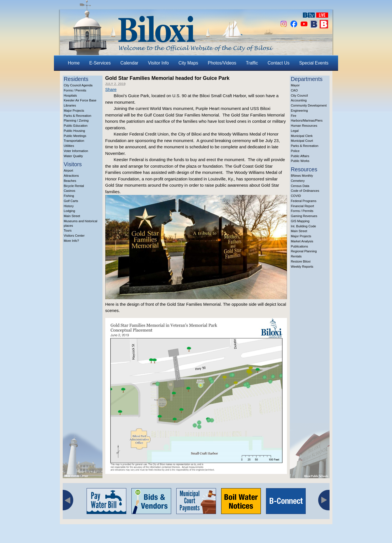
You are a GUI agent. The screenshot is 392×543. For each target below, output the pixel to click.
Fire (294, 116)
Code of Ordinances (305, 191)
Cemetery (298, 181)
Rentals (296, 256)
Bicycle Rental (74, 186)
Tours (68, 230)
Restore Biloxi (301, 261)
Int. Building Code (304, 226)
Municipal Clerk (302, 136)
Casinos (70, 191)
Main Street (72, 216)
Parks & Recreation (78, 116)
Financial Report (303, 206)
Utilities (69, 146)
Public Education (76, 126)
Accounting (299, 100)
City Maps (188, 63)
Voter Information (76, 151)
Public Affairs (300, 156)
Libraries (70, 105)
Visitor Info (158, 63)
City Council (299, 95)
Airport (69, 170)
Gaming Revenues (304, 216)
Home (74, 63)
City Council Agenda (78, 85)
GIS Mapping (300, 221)
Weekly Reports (302, 267)
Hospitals (70, 95)
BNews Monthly (302, 176)
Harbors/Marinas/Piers (307, 120)
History (69, 206)
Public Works (300, 161)
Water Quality (74, 156)
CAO (294, 90)
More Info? (72, 241)
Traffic (252, 63)
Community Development (309, 105)
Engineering (299, 111)
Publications (300, 246)
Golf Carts (71, 201)
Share (111, 89)
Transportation (74, 141)
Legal (295, 131)
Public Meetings (75, 136)
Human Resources (304, 126)
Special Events (314, 63)
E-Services (100, 63)
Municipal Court (302, 141)
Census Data (300, 186)
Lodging (70, 211)
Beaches (70, 181)
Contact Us (279, 63)
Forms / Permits (75, 90)
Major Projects (74, 111)
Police (295, 151)
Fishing (69, 196)
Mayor (295, 85)
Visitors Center (74, 236)
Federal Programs (304, 201)
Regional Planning (304, 251)
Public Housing (75, 131)
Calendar (129, 63)
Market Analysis (302, 241)
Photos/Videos (222, 63)
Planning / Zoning (76, 120)
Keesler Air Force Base (80, 100)
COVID (296, 196)
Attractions (71, 176)
